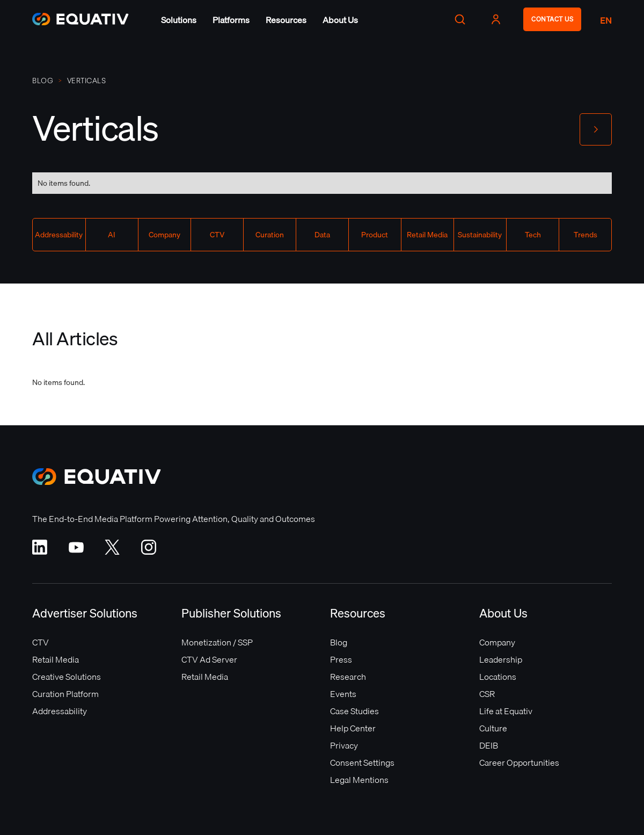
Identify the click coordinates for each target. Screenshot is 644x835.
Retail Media (56, 659)
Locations (498, 677)
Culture (493, 728)
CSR (487, 694)
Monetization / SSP (217, 642)
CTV (41, 642)
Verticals (87, 81)
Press (341, 659)
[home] (80, 19)
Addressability (60, 711)
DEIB (489, 745)
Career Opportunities (519, 763)
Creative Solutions (67, 677)
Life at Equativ (506, 711)
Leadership (501, 659)
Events (343, 694)
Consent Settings (362, 763)
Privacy (344, 745)
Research (348, 677)
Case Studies (354, 711)
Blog (43, 81)
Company (497, 642)
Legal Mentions (359, 780)
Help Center (353, 728)
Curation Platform (65, 694)
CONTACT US (552, 19)
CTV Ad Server (209, 659)
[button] (179, 20)
